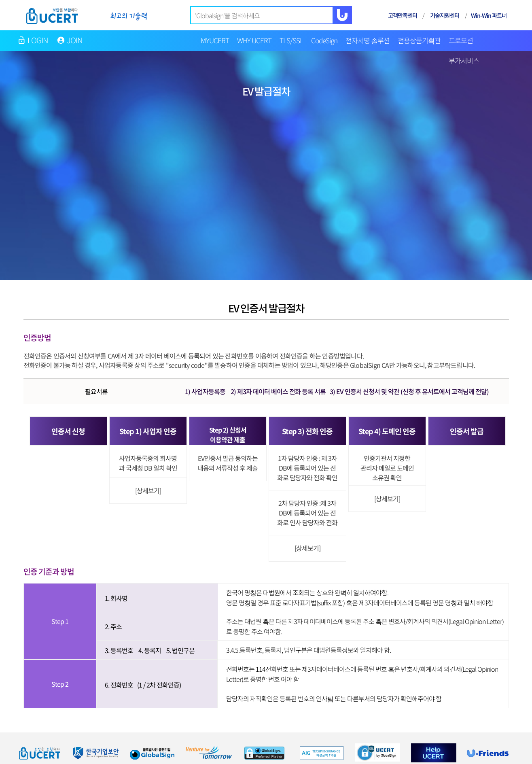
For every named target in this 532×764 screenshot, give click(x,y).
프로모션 (461, 40)
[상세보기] (148, 490)
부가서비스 (464, 60)
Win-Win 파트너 (489, 15)
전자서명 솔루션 (368, 40)
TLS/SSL (291, 40)
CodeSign (324, 40)
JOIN (75, 40)
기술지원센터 (445, 15)
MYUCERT (215, 40)
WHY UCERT (254, 40)
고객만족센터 (403, 15)
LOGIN (38, 40)
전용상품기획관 (419, 40)
